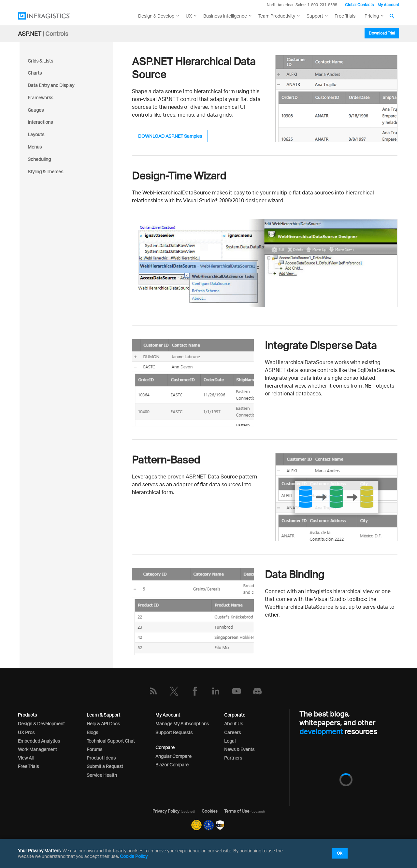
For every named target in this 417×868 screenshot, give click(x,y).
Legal (230, 741)
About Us (234, 724)
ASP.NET (30, 34)
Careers (232, 732)
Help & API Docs (103, 724)
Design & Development (41, 724)
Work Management (37, 749)
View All (26, 758)
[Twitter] (174, 691)
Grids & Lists (40, 61)
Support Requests (174, 732)
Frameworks (40, 98)
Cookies (210, 811)
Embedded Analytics (39, 741)
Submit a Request (105, 766)
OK (340, 853)
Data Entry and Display (51, 85)
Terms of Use (237, 811)
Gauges (36, 110)
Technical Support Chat (111, 741)
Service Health (102, 775)
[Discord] (257, 691)
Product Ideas (101, 758)
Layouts (36, 134)
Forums (94, 749)
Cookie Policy (134, 856)
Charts (35, 73)
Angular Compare (173, 756)
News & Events (239, 749)
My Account (388, 5)
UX (189, 16)
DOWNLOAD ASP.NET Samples (170, 136)
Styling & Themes (45, 171)
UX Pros (26, 732)
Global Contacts (359, 5)
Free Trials (345, 16)
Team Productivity (277, 16)
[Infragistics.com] (50, 16)
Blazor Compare (172, 765)
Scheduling (39, 159)
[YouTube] (237, 691)
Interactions (40, 122)
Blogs (92, 732)
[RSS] (153, 691)
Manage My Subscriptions (182, 724)
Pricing (372, 16)
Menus (35, 147)
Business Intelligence (225, 16)
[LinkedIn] (216, 691)
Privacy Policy (166, 811)
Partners (233, 758)
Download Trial (382, 33)
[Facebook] (195, 691)
